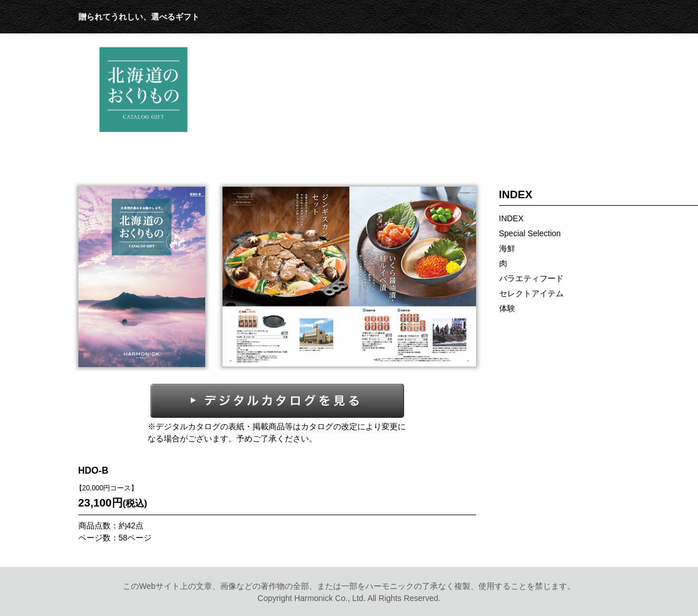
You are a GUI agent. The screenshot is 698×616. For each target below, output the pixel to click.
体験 (507, 308)
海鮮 (507, 248)
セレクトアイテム (531, 293)
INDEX (512, 218)
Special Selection (530, 233)
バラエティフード (531, 278)
